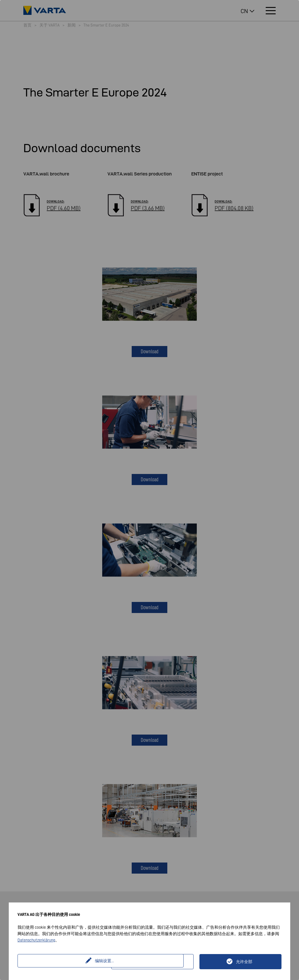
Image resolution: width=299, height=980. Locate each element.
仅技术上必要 (156, 962)
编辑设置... (65, 962)
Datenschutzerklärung (36, 940)
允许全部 (244, 962)
